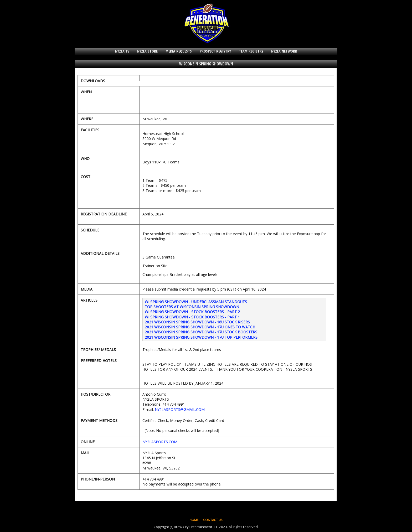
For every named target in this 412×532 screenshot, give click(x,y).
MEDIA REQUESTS (179, 51)
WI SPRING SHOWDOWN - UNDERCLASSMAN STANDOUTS (196, 302)
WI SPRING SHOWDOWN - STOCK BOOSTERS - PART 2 (192, 312)
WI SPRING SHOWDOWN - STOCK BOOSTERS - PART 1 (192, 317)
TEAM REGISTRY (251, 51)
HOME (194, 520)
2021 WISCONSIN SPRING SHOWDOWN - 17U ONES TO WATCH (200, 327)
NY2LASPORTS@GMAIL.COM (180, 409)
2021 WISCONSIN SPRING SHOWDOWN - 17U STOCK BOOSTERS (201, 332)
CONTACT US (213, 520)
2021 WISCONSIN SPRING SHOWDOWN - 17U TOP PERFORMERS (201, 337)
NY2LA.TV (122, 51)
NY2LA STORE (147, 51)
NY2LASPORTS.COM (160, 442)
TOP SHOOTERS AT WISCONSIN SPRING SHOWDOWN (192, 307)
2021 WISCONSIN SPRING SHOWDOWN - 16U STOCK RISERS (197, 322)
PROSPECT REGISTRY (215, 51)
